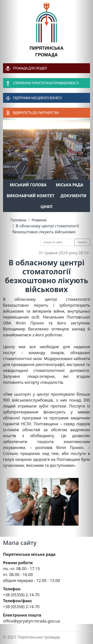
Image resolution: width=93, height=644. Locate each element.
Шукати (82, 242)
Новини (39, 220)
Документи (74, 196)
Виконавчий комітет (31, 196)
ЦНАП (46, 207)
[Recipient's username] (58, 242)
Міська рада (70, 185)
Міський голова (28, 185)
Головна (18, 220)
